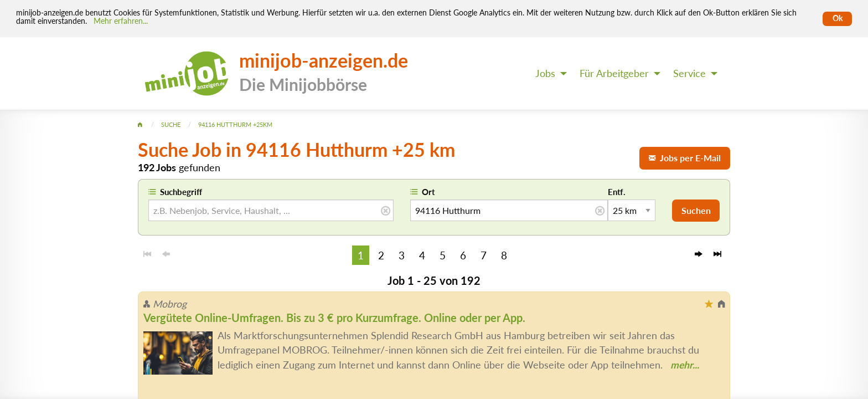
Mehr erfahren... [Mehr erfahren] (121, 21)
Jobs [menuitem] (545, 73)
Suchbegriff (181, 192)
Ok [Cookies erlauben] (838, 18)
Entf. (617, 192)
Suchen (696, 210)
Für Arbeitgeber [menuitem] (614, 73)
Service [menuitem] (689, 73)
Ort (428, 192)
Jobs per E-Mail (685, 158)
